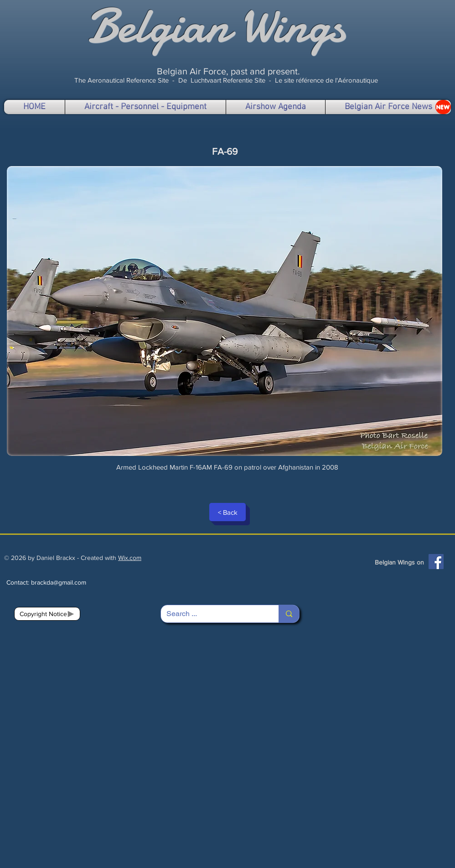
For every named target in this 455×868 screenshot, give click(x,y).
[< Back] (227, 512)
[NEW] (443, 107)
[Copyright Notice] (47, 614)
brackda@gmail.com (59, 582)
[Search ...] (213, 614)
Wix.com (130, 558)
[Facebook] (436, 562)
